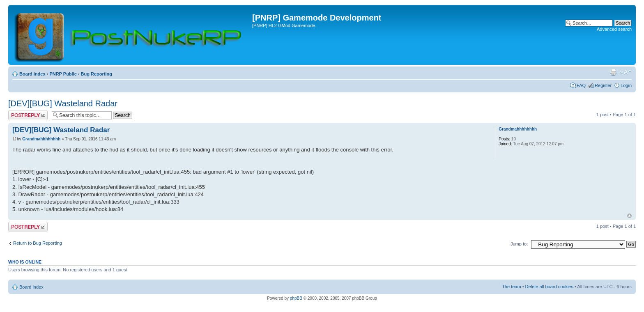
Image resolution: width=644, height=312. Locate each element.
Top (629, 216)
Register (603, 85)
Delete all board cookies (549, 287)
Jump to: (519, 244)
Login (626, 85)
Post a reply (28, 115)
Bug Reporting (97, 74)
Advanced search (614, 29)
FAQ (581, 85)
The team (511, 287)
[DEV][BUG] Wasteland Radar (63, 103)
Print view (613, 72)
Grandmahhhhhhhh (41, 139)
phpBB (296, 298)
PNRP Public (63, 74)
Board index (32, 74)
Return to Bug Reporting (38, 243)
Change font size (626, 72)
